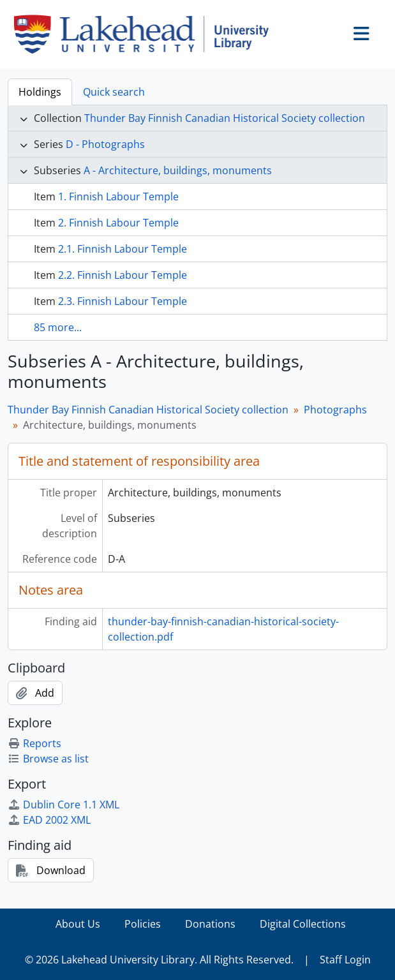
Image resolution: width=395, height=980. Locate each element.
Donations (210, 924)
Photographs (335, 410)
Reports (34, 743)
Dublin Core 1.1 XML (63, 805)
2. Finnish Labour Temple (118, 223)
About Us (78, 924)
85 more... (58, 327)
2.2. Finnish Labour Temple (123, 275)
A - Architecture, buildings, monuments (178, 170)
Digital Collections (303, 924)
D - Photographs (105, 144)
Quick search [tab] (114, 92)
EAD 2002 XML (49, 820)
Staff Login (345, 960)
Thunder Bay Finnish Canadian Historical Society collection (225, 118)
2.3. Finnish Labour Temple (123, 301)
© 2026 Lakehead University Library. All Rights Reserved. (159, 960)
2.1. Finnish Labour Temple (123, 249)
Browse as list (48, 759)
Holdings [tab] (40, 92)
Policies (143, 924)
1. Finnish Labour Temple (118, 197)
